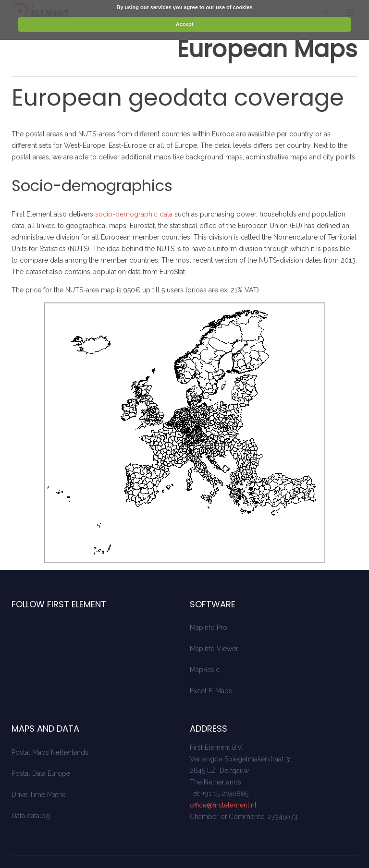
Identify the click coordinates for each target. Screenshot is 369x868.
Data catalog (31, 791)
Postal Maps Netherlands (50, 727)
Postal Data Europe (41, 748)
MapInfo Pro (209, 603)
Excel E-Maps (211, 666)
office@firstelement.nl (223, 780)
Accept (185, 24)
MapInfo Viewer (214, 624)
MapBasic (205, 645)
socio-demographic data (134, 189)
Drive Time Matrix (38, 770)
